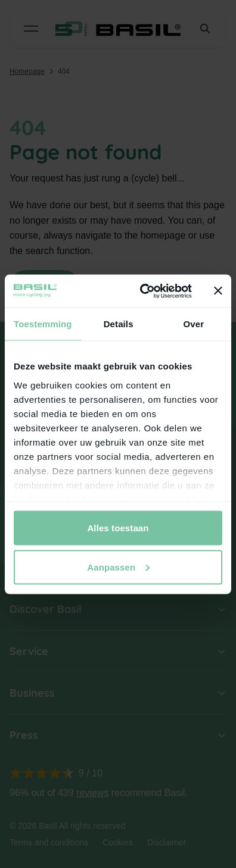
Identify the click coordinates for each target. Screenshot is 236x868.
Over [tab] (194, 324)
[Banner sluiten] (218, 291)
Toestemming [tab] (43, 324)
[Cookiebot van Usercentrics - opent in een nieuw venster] (144, 291)
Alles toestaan (118, 528)
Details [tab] (119, 324)
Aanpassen (118, 567)
